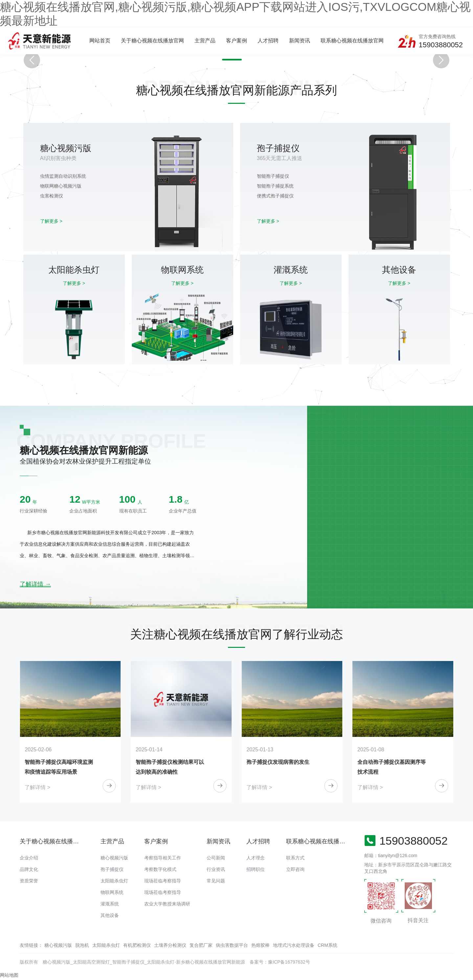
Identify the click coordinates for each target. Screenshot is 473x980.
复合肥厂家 (201, 945)
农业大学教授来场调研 (167, 904)
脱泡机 (82, 945)
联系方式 (295, 858)
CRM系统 (327, 945)
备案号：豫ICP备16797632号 (280, 962)
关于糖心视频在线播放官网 (152, 41)
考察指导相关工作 (163, 858)
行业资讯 (216, 869)
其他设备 (110, 915)
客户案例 (236, 41)
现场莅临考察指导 (163, 881)
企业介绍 (29, 858)
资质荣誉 (29, 881)
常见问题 (216, 881)
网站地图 (9, 975)
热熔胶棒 (260, 945)
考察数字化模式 (160, 869)
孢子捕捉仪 (112, 869)
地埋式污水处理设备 (294, 945)
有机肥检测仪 (137, 945)
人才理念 (256, 858)
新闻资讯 (300, 41)
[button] (232, 60)
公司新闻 (216, 858)
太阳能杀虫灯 (114, 881)
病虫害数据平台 (232, 945)
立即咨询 (295, 869)
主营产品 (205, 41)
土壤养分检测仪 (170, 945)
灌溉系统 (110, 904)
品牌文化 (29, 869)
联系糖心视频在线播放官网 (352, 41)
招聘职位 (256, 869)
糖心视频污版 (114, 858)
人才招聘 (268, 41)
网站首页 (100, 41)
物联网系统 (112, 892)
